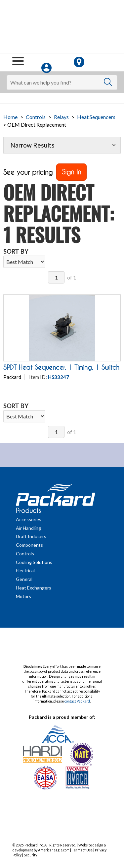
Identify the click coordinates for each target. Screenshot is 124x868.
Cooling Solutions (34, 562)
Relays (61, 117)
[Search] (62, 82)
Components (29, 545)
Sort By (16, 251)
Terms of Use (82, 850)
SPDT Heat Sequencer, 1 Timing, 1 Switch (61, 367)
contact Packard (77, 701)
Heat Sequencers (96, 117)
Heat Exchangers (34, 588)
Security (30, 855)
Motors (23, 596)
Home (10, 117)
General (24, 579)
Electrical (25, 570)
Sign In (71, 172)
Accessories (29, 519)
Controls (36, 117)
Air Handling (28, 528)
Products (28, 511)
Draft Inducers (31, 536)
